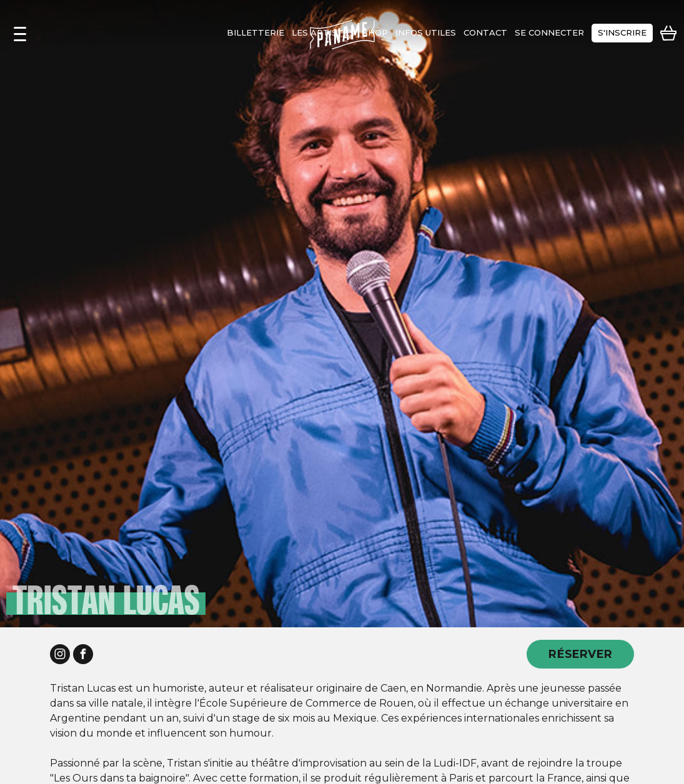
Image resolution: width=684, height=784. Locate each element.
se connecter (549, 32)
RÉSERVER (580, 654)
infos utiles (426, 32)
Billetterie (255, 32)
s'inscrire (622, 32)
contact (485, 32)
